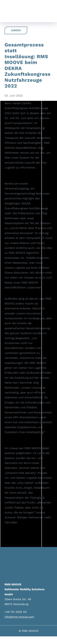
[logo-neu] (8, 9)
